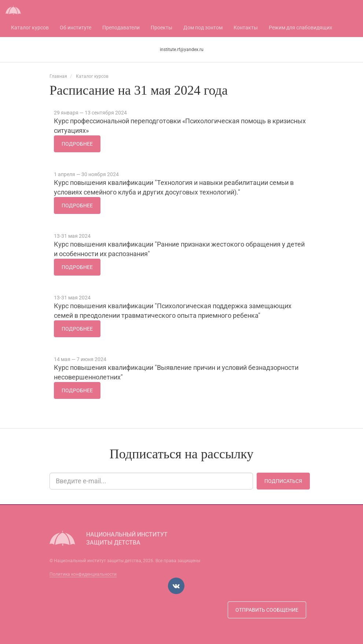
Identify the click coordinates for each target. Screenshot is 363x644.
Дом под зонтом (203, 28)
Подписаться (283, 481)
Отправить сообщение (267, 610)
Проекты (162, 28)
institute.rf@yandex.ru (182, 50)
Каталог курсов (30, 28)
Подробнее (77, 144)
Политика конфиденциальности (83, 574)
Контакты (246, 28)
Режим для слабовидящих (300, 28)
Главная (58, 76)
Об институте (76, 28)
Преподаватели (121, 28)
